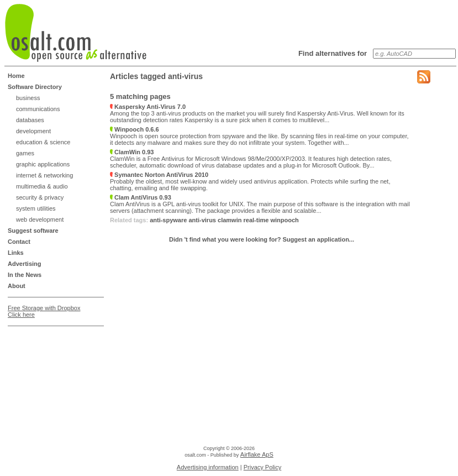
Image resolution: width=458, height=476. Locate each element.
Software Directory (35, 87)
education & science (43, 142)
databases (30, 120)
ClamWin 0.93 (132, 152)
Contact (19, 242)
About (17, 286)
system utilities (36, 208)
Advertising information (208, 467)
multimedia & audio (42, 186)
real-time (256, 220)
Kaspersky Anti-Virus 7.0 (148, 107)
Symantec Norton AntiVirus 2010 (159, 175)
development (33, 131)
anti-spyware (168, 220)
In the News (25, 275)
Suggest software (33, 231)
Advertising (25, 264)
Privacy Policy (262, 467)
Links (16, 253)
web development (40, 219)
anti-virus (202, 220)
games (25, 153)
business (28, 98)
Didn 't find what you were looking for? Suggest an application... (262, 239)
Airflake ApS (257, 454)
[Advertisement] (52, 358)
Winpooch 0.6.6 (135, 129)
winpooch (284, 220)
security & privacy (40, 197)
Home (16, 76)
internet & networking (44, 175)
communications (38, 109)
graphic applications (43, 164)
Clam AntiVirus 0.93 (141, 197)
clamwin (230, 220)
